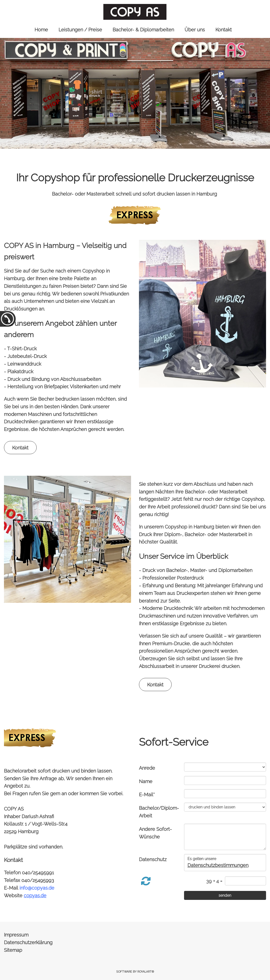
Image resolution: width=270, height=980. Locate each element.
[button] (21, 93)
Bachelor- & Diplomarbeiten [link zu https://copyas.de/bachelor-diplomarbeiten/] (143, 30)
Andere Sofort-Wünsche (155, 833)
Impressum (16, 935)
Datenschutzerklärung (28, 942)
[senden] (225, 895)
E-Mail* (147, 795)
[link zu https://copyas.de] (135, 12)
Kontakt (20, 448)
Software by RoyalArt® (135, 972)
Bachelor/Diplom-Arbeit (159, 812)
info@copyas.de (37, 888)
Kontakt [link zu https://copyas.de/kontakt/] (224, 30)
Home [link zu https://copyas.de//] (41, 30)
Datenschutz (153, 859)
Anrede (147, 768)
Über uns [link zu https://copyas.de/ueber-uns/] (195, 30)
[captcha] (245, 881)
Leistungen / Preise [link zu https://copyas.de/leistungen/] (80, 30)
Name (146, 781)
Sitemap (13, 950)
